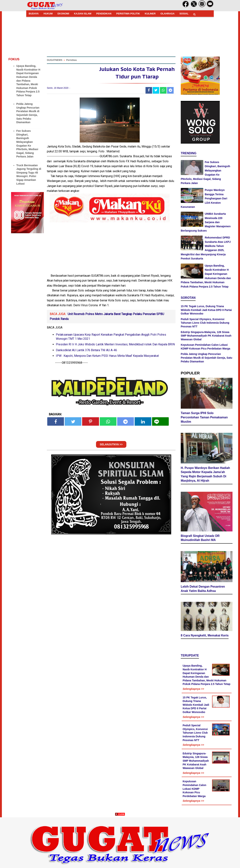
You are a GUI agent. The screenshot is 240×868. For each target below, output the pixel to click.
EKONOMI (63, 14)
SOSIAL (184, 14)
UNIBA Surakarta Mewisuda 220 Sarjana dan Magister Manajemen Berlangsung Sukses (206, 222)
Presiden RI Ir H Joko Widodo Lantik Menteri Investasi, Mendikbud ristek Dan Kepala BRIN (115, 345)
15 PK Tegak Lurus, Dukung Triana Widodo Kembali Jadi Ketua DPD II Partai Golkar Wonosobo (206, 310)
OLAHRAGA (168, 14)
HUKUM (48, 14)
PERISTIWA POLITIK (128, 14)
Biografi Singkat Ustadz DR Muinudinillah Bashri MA (200, 539)
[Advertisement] (120, 842)
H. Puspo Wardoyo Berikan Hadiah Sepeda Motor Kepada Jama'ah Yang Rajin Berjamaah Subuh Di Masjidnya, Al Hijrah (205, 475)
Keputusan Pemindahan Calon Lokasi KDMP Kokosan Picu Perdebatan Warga (194, 789)
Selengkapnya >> (193, 689)
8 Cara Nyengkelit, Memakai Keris (205, 636)
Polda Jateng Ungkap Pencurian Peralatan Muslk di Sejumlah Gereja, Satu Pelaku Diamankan (207, 358)
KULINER (150, 14)
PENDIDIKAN (104, 14)
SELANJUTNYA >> (111, 446)
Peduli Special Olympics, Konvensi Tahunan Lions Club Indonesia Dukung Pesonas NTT (205, 323)
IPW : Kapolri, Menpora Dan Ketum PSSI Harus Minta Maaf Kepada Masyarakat (107, 357)
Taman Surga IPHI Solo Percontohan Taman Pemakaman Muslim (204, 418)
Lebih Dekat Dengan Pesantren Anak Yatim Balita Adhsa (203, 589)
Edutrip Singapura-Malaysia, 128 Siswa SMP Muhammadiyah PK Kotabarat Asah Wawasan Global (206, 336)
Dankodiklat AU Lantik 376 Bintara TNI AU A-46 (86, 351)
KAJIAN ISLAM (83, 14)
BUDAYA (34, 14)
